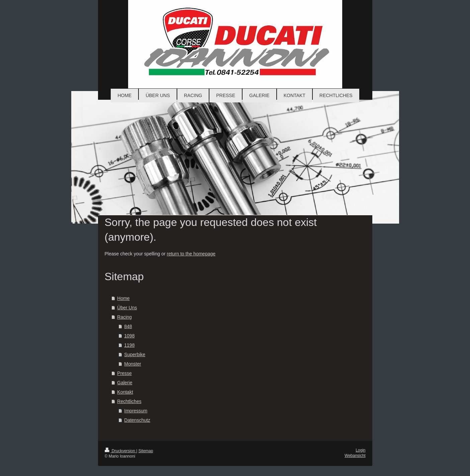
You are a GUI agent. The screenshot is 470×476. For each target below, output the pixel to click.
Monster (133, 364)
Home (123, 298)
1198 (129, 345)
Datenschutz (137, 420)
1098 (129, 336)
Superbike (135, 354)
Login (360, 450)
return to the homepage (191, 254)
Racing (124, 317)
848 (128, 326)
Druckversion (121, 451)
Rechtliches (129, 401)
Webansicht (355, 456)
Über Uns (127, 308)
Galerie (125, 383)
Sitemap (146, 451)
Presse (124, 373)
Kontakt (125, 392)
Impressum (136, 411)
